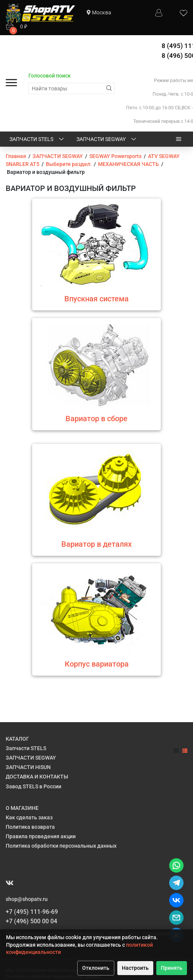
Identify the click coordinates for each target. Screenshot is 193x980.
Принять (172, 968)
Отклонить (96, 968)
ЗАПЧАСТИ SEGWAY (107, 140)
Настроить (135, 968)
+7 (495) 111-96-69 (32, 912)
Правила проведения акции (41, 836)
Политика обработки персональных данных (61, 846)
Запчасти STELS (37, 140)
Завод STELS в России (33, 786)
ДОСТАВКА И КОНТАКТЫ (37, 777)
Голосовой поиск (50, 76)
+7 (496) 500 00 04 (31, 921)
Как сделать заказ (29, 817)
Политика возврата (30, 827)
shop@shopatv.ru (27, 899)
